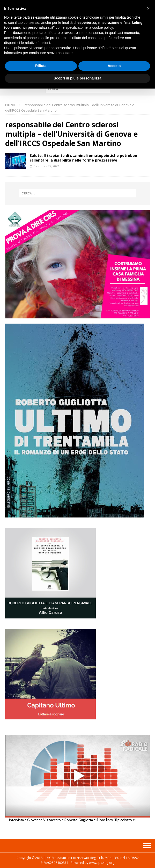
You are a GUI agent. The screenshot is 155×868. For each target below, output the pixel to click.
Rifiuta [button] (41, 66)
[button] (148, 8)
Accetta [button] (114, 66)
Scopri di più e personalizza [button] (77, 78)
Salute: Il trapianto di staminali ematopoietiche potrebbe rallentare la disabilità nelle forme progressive (83, 158)
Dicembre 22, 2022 (46, 166)
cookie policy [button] (103, 27)
